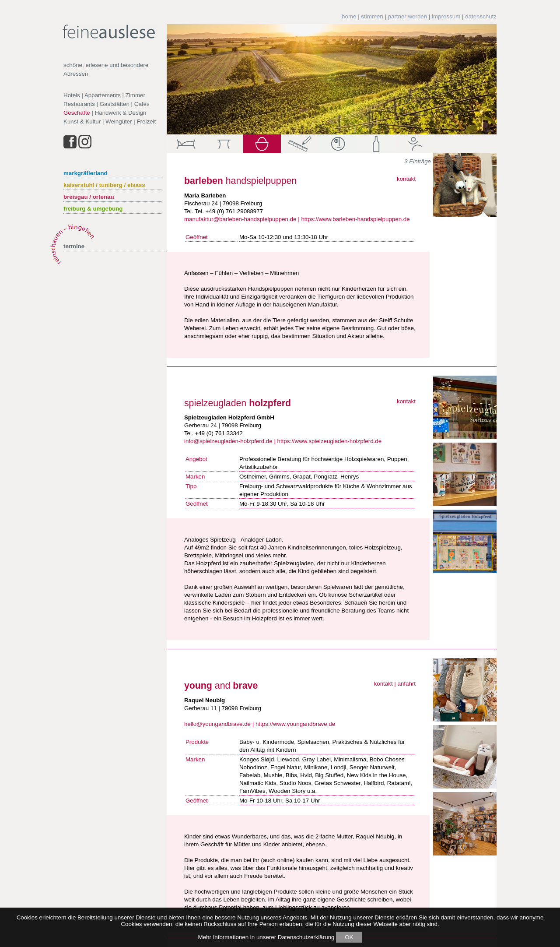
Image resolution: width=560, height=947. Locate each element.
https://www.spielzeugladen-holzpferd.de (330, 441)
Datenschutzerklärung (306, 937)
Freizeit (146, 121)
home (349, 16)
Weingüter (119, 121)
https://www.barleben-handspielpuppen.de (355, 219)
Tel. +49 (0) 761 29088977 (229, 211)
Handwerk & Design (121, 113)
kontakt (406, 179)
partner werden (408, 16)
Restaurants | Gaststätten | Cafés (107, 104)
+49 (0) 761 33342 (219, 433)
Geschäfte (77, 113)
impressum (446, 16)
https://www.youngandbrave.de (295, 724)
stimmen (372, 16)
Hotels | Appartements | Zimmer (104, 95)
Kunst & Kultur (82, 121)
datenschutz (481, 16)
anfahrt (406, 684)
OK (349, 937)
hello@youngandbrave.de (217, 724)
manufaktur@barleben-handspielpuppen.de (240, 219)
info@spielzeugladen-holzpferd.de (228, 441)
